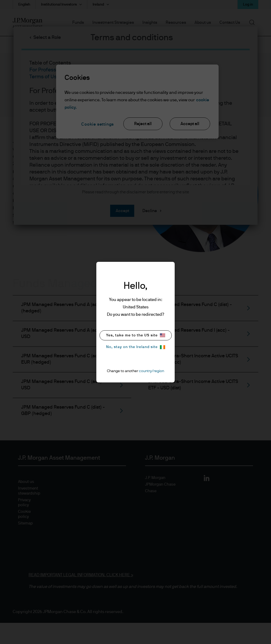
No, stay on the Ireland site (136, 347)
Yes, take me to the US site (136, 335)
